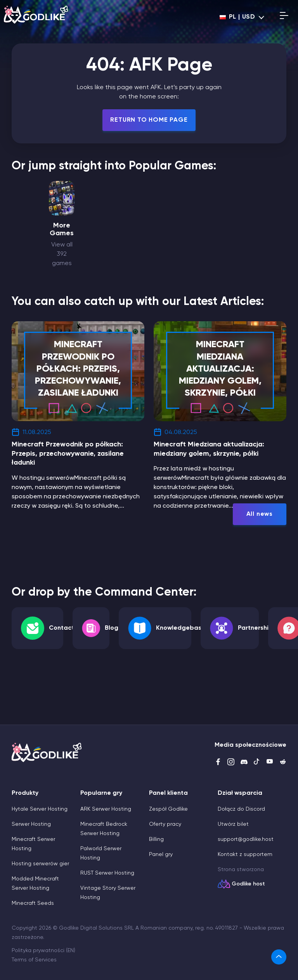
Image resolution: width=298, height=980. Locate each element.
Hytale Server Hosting (40, 809)
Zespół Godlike (168, 809)
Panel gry (161, 854)
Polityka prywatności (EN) (43, 951)
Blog (112, 628)
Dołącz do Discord (241, 809)
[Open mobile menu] (284, 17)
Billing (156, 839)
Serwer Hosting (31, 824)
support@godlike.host (246, 839)
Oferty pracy (165, 824)
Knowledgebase (181, 628)
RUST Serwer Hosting (107, 873)
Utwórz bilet (233, 824)
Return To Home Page (149, 120)
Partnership (255, 628)
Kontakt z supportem (245, 854)
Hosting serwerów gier (40, 864)
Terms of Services (34, 960)
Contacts (63, 628)
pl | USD (237, 17)
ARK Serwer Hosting (106, 809)
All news (260, 514)
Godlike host (248, 884)
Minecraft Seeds (33, 903)
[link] (279, 957)
